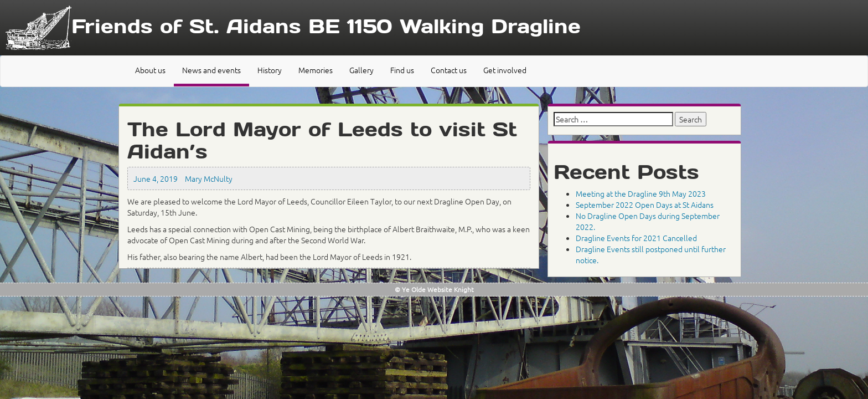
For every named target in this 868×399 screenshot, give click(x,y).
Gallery (361, 70)
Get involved (505, 70)
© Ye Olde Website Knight (434, 289)
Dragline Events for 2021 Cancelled (636, 238)
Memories (316, 70)
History (270, 70)
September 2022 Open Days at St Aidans (645, 204)
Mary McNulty (209, 178)
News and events (211, 70)
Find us (402, 70)
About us (150, 70)
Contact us (449, 70)
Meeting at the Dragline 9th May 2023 (641, 193)
